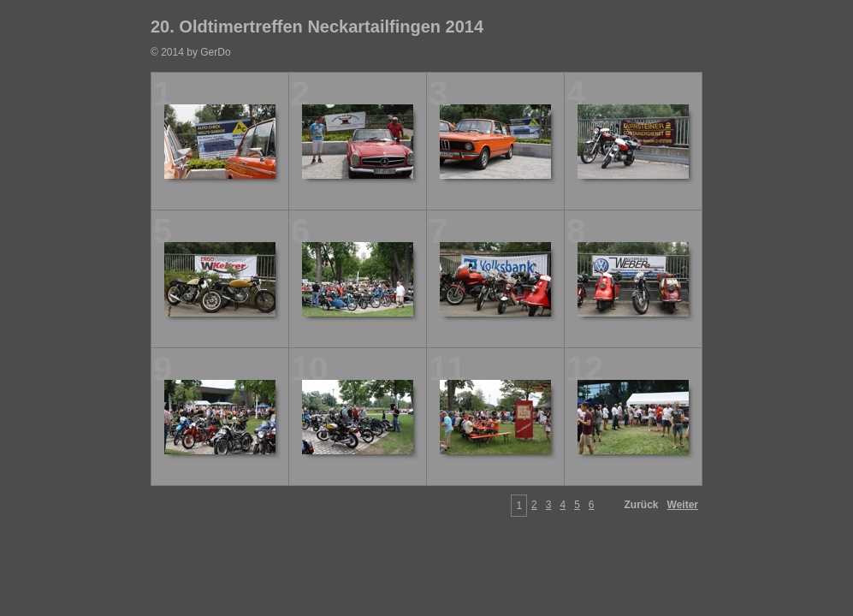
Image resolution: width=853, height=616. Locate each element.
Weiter (683, 505)
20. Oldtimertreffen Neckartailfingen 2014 (317, 27)
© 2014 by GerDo (191, 52)
